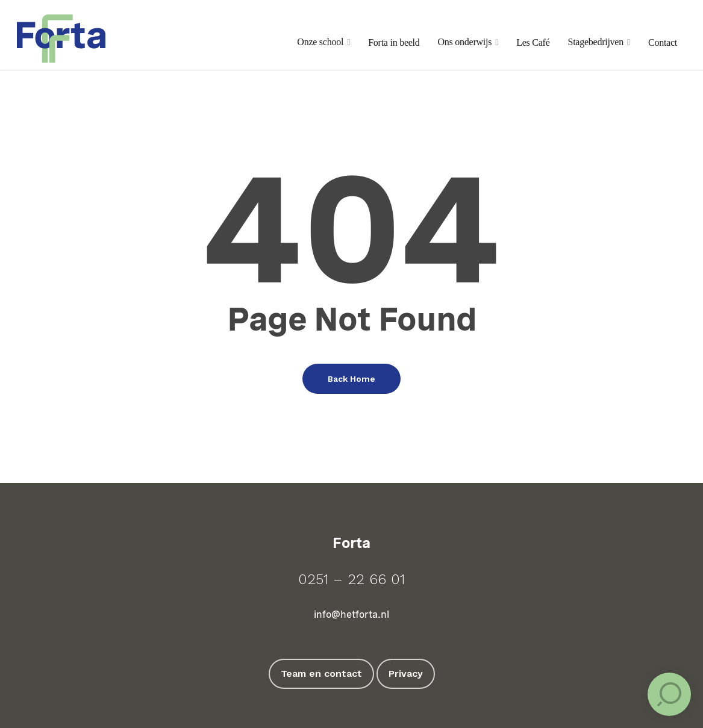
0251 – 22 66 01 (351, 579)
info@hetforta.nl (351, 614)
